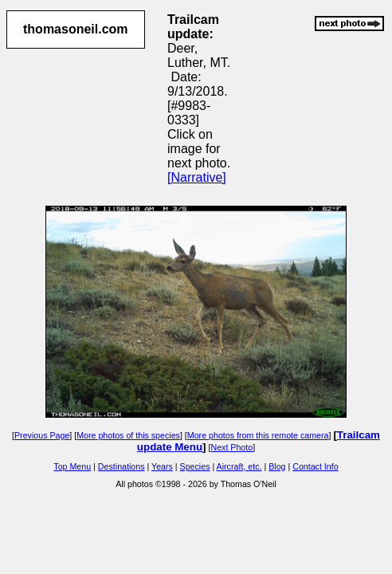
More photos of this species (128, 435)
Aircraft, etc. (239, 466)
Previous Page (42, 435)
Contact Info (315, 466)
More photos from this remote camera (258, 435)
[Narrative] (197, 177)
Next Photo (231, 447)
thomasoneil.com (76, 29)
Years (162, 466)
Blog (277, 466)
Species (195, 466)
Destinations (122, 466)
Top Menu (72, 466)
